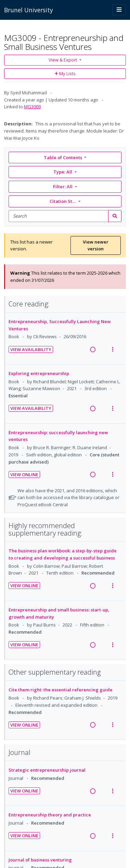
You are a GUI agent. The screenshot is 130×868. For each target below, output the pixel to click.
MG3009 (32, 107)
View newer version (96, 245)
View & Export (63, 60)
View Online (24, 474)
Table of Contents (63, 157)
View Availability (31, 349)
